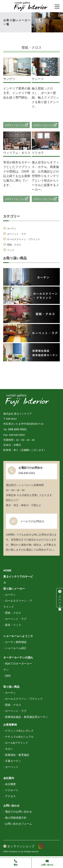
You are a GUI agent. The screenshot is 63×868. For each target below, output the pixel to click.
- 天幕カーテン (12, 761)
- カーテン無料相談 (15, 642)
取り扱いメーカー (14, 589)
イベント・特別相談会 (60, 598)
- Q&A (7, 676)
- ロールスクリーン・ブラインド (23, 699)
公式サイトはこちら (17, 125)
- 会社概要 (10, 784)
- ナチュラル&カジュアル (18, 737)
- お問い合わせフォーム (18, 824)
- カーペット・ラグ (15, 619)
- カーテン (10, 595)
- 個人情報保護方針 (15, 818)
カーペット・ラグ (16, 234)
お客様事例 (10, 725)
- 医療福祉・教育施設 (16, 755)
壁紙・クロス (14, 245)
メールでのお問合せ (32, 521)
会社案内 (9, 778)
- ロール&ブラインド (16, 743)
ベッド (11, 250)
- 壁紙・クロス (12, 613)
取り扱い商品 (11, 687)
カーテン (12, 229)
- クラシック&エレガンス (18, 731)
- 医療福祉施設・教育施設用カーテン (26, 717)
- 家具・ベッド (12, 625)
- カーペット (11, 767)
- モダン (8, 749)
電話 (16, 863)
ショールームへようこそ (18, 636)
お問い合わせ (11, 806)
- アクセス (10, 796)
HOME (7, 571)
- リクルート (11, 790)
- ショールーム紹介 (15, 648)
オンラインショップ (19, 846)
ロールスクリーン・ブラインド (24, 239)
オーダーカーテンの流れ (18, 658)
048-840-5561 (17, 429)
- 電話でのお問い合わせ (18, 812)
